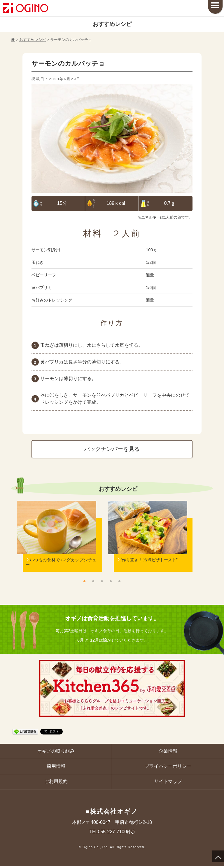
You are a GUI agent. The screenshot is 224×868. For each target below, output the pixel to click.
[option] (57, 544)
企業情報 (168, 752)
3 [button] (102, 582)
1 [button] (84, 582)
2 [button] (93, 582)
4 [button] (111, 582)
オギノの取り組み (56, 752)
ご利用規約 (56, 783)
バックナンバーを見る (112, 449)
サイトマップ (168, 783)
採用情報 (56, 767)
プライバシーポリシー (168, 767)
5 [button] (119, 582)
